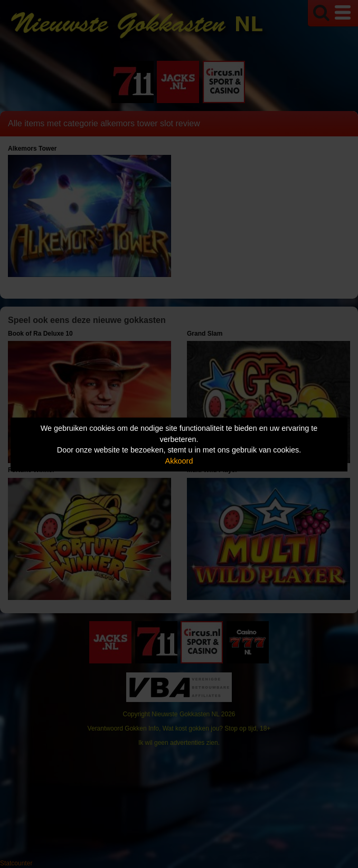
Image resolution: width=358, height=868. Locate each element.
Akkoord (179, 461)
